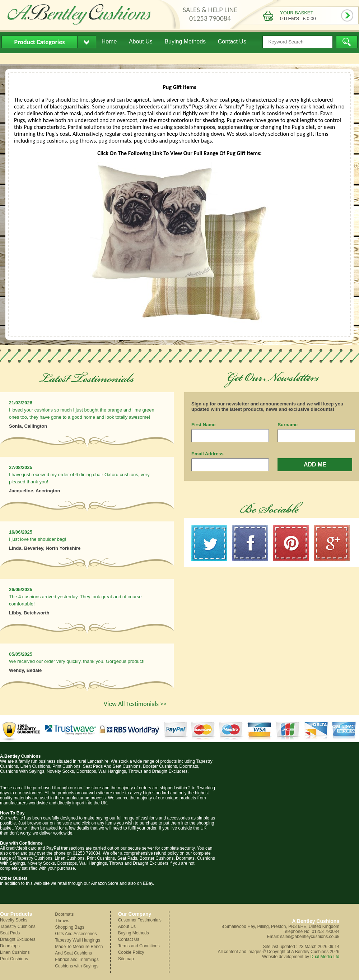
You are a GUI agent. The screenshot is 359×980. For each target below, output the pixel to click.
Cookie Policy (131, 952)
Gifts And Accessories (76, 934)
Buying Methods (185, 41)
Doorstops (10, 946)
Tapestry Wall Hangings (78, 940)
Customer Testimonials (140, 920)
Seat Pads (10, 933)
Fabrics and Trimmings (77, 960)
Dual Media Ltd (325, 957)
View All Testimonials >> (135, 704)
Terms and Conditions (139, 946)
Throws (62, 921)
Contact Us (232, 41)
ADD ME (315, 465)
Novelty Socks (14, 920)
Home (109, 41)
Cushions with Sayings (77, 966)
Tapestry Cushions (18, 926)
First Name (203, 425)
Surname (288, 425)
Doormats (64, 914)
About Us (141, 41)
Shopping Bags (69, 927)
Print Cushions (14, 959)
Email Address (208, 454)
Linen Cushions (15, 952)
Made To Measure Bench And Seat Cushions (79, 950)
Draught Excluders (18, 939)
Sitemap (126, 959)
